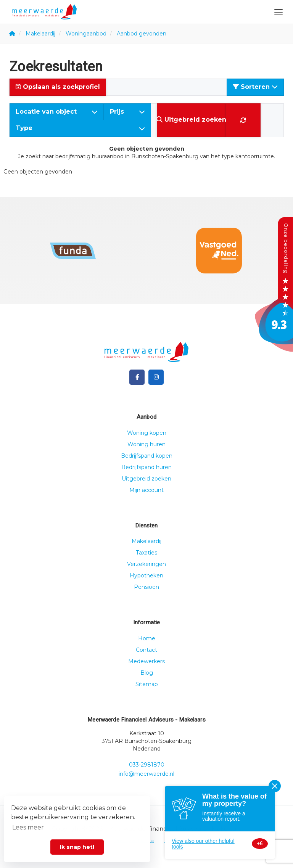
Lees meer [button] (28, 827)
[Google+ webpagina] (156, 377)
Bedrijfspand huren (146, 467)
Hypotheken (146, 575)
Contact (146, 650)
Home (147, 638)
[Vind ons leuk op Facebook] (137, 377)
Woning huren (146, 444)
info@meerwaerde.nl (146, 774)
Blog (147, 673)
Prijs (127, 112)
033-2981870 (147, 765)
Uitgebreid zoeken (146, 479)
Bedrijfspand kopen (147, 456)
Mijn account (146, 490)
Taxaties (146, 553)
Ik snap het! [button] (77, 847)
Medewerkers (146, 661)
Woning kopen (147, 433)
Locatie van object (57, 112)
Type (80, 128)
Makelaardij (146, 541)
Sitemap (147, 684)
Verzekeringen (146, 564)
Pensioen (146, 587)
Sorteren (255, 87)
